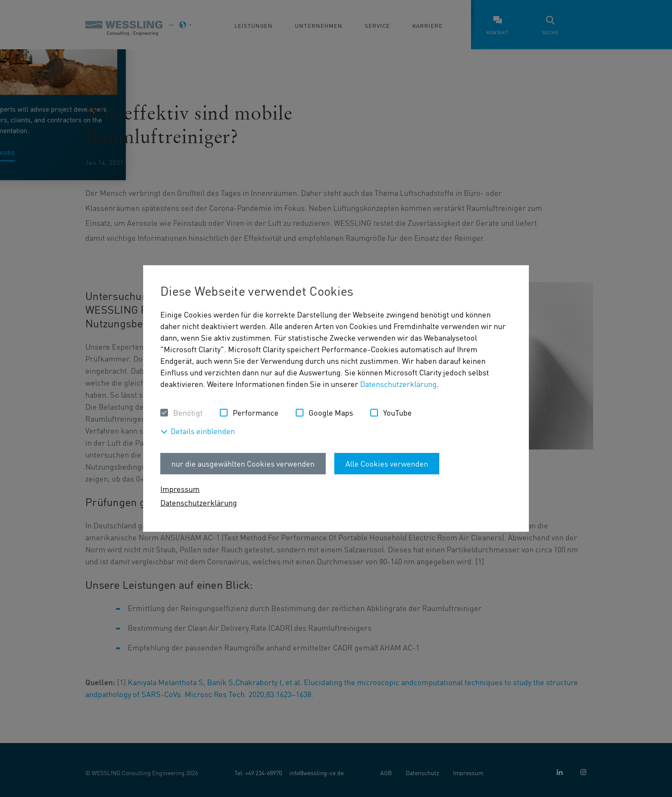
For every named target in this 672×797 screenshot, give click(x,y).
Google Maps (331, 412)
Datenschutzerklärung (398, 384)
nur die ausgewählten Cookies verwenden (243, 463)
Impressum (180, 489)
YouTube (397, 412)
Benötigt (188, 412)
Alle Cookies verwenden (387, 463)
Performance (256, 412)
